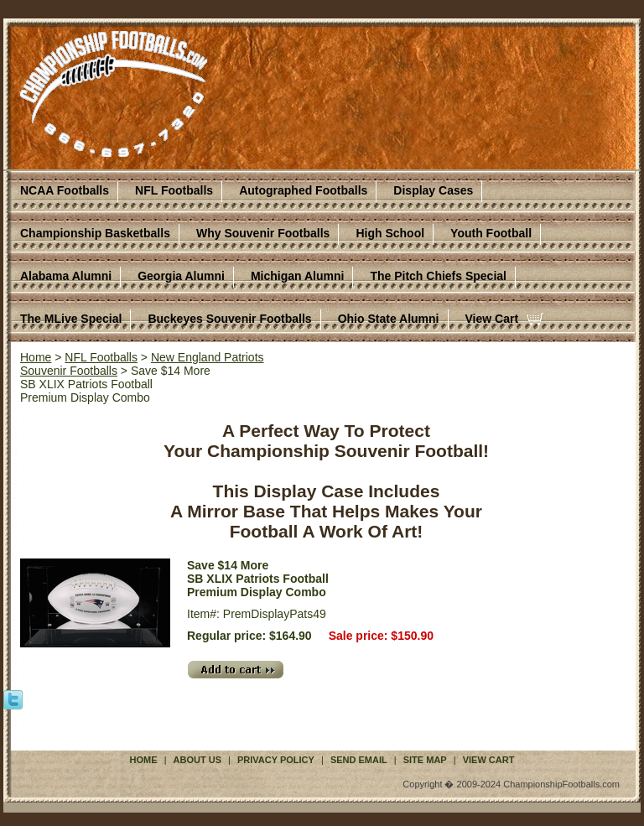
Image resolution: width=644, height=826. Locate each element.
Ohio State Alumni (389, 319)
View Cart (492, 319)
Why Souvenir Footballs (263, 233)
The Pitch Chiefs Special (438, 276)
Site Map (425, 760)
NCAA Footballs (65, 190)
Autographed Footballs (303, 190)
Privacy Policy (276, 760)
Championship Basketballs (95, 233)
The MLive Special (71, 319)
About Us (197, 760)
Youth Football (491, 233)
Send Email (359, 760)
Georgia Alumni (181, 276)
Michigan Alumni (297, 276)
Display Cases (433, 190)
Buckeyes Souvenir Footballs (229, 319)
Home (36, 357)
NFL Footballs (174, 190)
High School (390, 233)
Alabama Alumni (66, 276)
